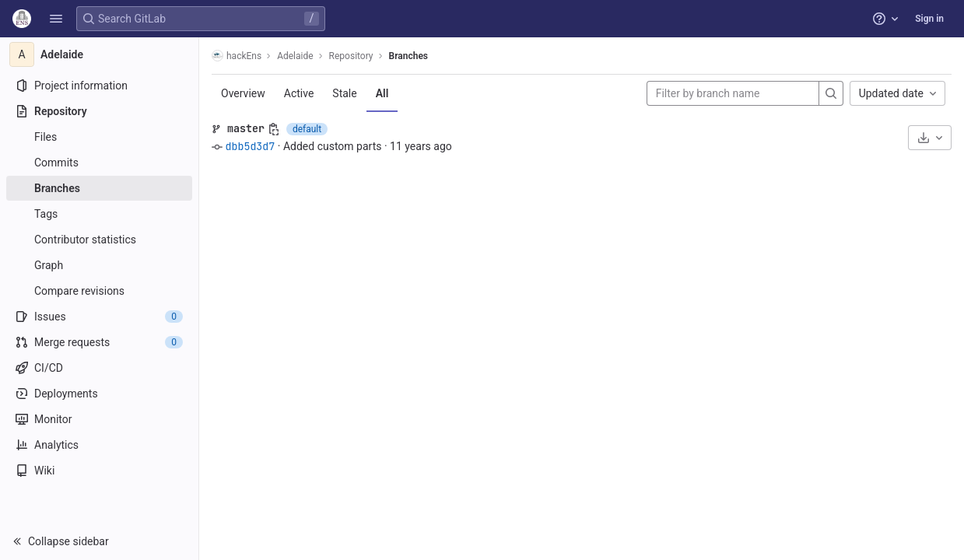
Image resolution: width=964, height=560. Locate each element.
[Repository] (99, 111)
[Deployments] (99, 394)
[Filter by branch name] (733, 93)
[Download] (930, 138)
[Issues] (99, 317)
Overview (243, 93)
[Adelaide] (100, 54)
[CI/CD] (99, 368)
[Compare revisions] (99, 291)
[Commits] (99, 163)
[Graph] (99, 265)
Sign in (929, 19)
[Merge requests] (99, 342)
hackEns (237, 56)
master (246, 128)
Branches (408, 56)
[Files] (99, 137)
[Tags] (99, 214)
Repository (351, 56)
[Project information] (99, 86)
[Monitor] (99, 419)
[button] (56, 19)
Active (299, 93)
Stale (344, 93)
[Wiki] (99, 471)
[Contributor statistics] (99, 240)
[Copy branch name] (274, 129)
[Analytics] (99, 445)
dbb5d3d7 (250, 146)
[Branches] (99, 188)
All (382, 93)
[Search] (831, 93)
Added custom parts (333, 146)
